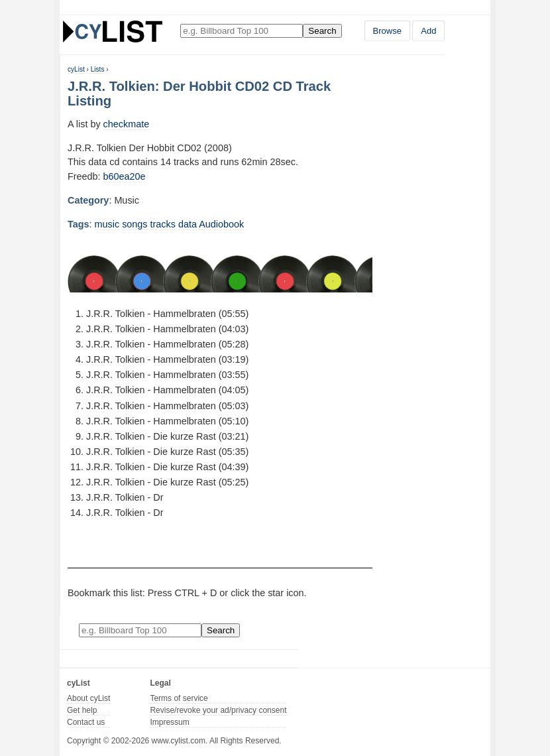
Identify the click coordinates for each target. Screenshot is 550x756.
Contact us (86, 722)
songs (135, 224)
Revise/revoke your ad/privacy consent (218, 710)
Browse (387, 31)
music (107, 224)
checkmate (127, 124)
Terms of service (179, 698)
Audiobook (221, 224)
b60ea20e (125, 176)
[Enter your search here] (242, 31)
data (188, 224)
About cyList (88, 698)
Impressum (169, 722)
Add (428, 31)
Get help (82, 710)
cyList (76, 69)
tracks (163, 224)
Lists (98, 69)
